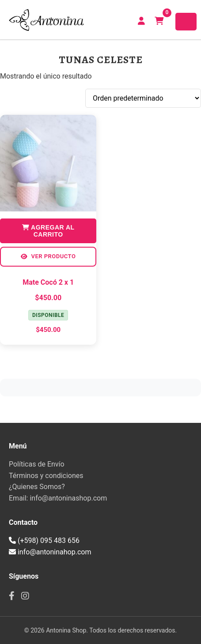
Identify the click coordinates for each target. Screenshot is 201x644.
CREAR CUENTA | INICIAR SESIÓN (141, 21)
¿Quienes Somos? (37, 487)
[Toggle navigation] (186, 22)
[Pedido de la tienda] (143, 98)
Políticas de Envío (37, 464)
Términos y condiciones (46, 476)
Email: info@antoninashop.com (58, 498)
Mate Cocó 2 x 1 (48, 282)
